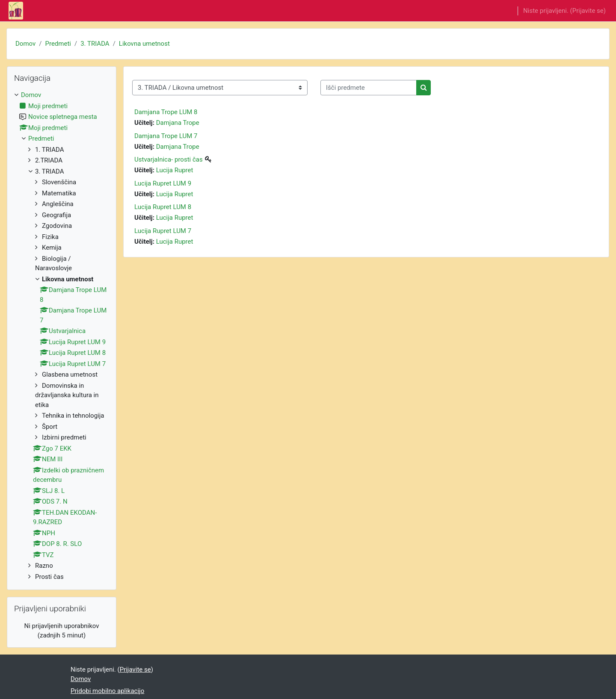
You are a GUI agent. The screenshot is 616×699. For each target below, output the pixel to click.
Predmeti (58, 44)
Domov (25, 44)
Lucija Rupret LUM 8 (163, 207)
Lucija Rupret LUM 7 (163, 231)
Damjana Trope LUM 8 (166, 112)
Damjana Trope (178, 123)
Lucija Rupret (175, 170)
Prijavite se (588, 11)
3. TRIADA (95, 44)
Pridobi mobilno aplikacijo (107, 691)
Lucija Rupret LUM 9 (163, 183)
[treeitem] (62, 336)
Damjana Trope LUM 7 (166, 136)
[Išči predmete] (369, 88)
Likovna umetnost (144, 44)
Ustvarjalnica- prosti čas (169, 159)
